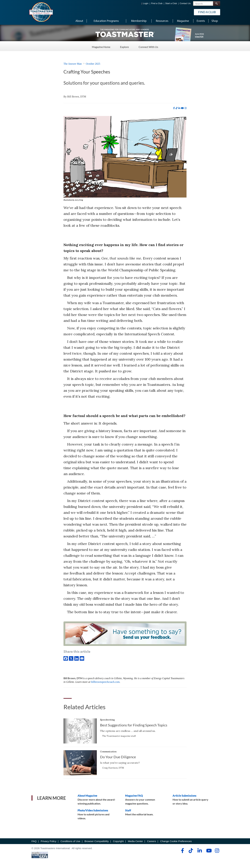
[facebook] (174, 108)
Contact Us (185, 3)
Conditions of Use (70, 841)
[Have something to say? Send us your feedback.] (125, 634)
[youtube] (182, 108)
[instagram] (186, 108)
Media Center (135, 841)
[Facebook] (66, 658)
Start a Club (171, 3)
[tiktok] (177, 108)
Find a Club (157, 3)
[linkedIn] (77, 658)
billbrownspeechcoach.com (105, 682)
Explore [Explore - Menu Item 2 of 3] (124, 46)
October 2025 (93, 64)
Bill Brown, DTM (77, 97)
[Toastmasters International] (41, 12)
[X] (71, 658)
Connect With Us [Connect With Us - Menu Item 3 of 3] (148, 46)
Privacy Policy (48, 841)
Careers (152, 841)
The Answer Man (73, 64)
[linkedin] (179, 108)
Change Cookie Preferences (176, 841)
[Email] (82, 658)
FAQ (34, 841)
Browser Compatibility (97, 841)
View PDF (199, 37)
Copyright (118, 841)
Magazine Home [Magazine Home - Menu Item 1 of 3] (101, 46)
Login (146, 3)
